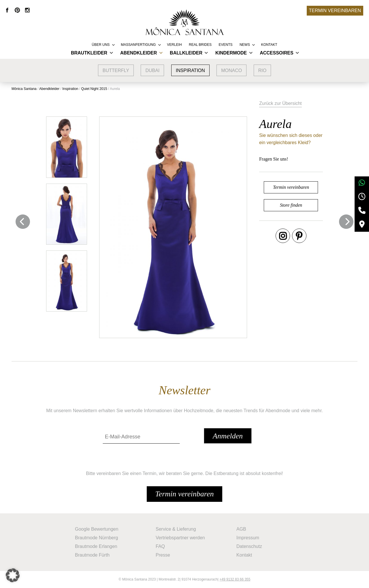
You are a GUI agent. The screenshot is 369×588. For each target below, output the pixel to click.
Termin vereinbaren (335, 11)
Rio (262, 70)
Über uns (101, 45)
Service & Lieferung (176, 529)
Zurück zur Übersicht (280, 103)
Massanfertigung (138, 45)
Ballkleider (186, 53)
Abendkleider (139, 53)
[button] (13, 575)
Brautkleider (89, 53)
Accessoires (276, 53)
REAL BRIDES (200, 45)
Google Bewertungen (97, 529)
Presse (163, 555)
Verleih (174, 45)
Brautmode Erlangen (96, 546)
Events (225, 45)
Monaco (231, 70)
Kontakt (269, 45)
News (245, 45)
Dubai (152, 70)
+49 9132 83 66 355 (235, 579)
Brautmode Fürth (92, 555)
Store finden (291, 205)
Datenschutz (249, 546)
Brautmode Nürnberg (96, 538)
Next (346, 222)
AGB (241, 529)
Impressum (248, 538)
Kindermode (231, 53)
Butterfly (116, 70)
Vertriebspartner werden (180, 538)
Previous (23, 222)
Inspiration (190, 70)
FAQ (160, 546)
